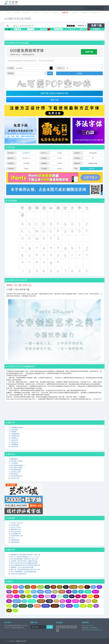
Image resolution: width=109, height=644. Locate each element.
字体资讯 (85, 13)
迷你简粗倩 (14, 474)
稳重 (88, 601)
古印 (15, 610)
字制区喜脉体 (15, 540)
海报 (62, 606)
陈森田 (10, 596)
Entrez (13, 538)
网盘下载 (54, 100)
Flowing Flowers (16, 531)
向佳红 (88, 592)
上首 (47, 596)
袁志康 (40, 587)
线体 (15, 592)
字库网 (18, 641)
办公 (99, 587)
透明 (50, 73)
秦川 (81, 592)
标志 (96, 606)
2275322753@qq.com (94, 630)
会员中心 (96, 13)
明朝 (27, 592)
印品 (82, 601)
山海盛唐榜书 (15, 434)
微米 (34, 592)
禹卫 (24, 601)
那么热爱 (73, 587)
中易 (69, 592)
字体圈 (49, 601)
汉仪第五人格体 (16, 472)
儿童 (84, 596)
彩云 (21, 592)
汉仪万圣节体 (15, 478)
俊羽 (75, 592)
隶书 (81, 587)
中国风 (75, 601)
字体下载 (23, 641)
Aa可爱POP (26, 153)
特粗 (72, 596)
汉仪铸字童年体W (16, 476)
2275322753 (89, 626)
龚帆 (15, 606)
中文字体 (16, 13)
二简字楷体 (14, 463)
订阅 (50, 627)
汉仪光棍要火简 (16, 534)
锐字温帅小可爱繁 (16, 467)
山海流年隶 (14, 446)
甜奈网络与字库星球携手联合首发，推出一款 (25, 555)
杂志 (90, 606)
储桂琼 (69, 606)
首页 (8, 13)
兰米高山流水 (15, 525)
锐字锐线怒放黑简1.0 (17, 465)
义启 (78, 596)
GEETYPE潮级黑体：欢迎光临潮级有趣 (23, 572)
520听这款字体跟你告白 (18, 574)
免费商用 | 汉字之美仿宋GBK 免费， (23, 567)
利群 (9, 592)
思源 (47, 587)
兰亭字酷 (32, 601)
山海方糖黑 (14, 430)
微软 (66, 596)
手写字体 (46, 13)
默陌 (62, 601)
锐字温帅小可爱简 (16, 461)
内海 (41, 596)
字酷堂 (62, 592)
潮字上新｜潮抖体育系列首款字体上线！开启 (25, 569)
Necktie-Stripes (16, 527)
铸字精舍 (46, 606)
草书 (69, 601)
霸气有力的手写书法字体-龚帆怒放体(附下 (24, 563)
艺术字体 (36, 13)
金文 (60, 587)
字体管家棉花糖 (16, 470)
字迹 (53, 596)
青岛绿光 (55, 606)
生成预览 (80, 73)
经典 (27, 587)
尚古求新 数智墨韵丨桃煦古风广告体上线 (24, 559)
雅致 (60, 596)
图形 (30, 606)
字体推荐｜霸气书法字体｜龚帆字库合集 (24, 561)
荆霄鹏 (48, 592)
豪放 (9, 601)
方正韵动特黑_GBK (17, 536)
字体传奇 (41, 601)
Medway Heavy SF (17, 523)
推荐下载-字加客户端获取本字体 (54, 93)
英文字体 (26, 13)
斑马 (34, 587)
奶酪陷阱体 (14, 459)
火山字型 (23, 606)
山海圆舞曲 (14, 444)
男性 (66, 587)
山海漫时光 (14, 438)
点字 (17, 596)
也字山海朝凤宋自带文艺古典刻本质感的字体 (25, 565)
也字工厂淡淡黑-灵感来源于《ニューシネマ (25, 557)
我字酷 (37, 606)
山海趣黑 (13, 432)
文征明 (83, 606)
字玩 (56, 601)
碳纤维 (40, 592)
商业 (95, 601)
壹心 (87, 587)
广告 (29, 596)
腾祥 (96, 596)
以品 (35, 596)
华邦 (93, 587)
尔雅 (53, 587)
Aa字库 (60, 163)
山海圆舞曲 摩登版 (17, 427)
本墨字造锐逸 (15, 542)
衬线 (21, 587)
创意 (23, 596)
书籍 (15, 587)
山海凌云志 (14, 442)
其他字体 (75, 13)
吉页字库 (17, 601)
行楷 (90, 596)
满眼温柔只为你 (16, 529)
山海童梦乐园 (15, 436)
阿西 (9, 587)
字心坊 (95, 592)
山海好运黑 (14, 440)
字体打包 (55, 13)
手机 (9, 610)
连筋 (55, 592)
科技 (9, 606)
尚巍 (76, 606)
